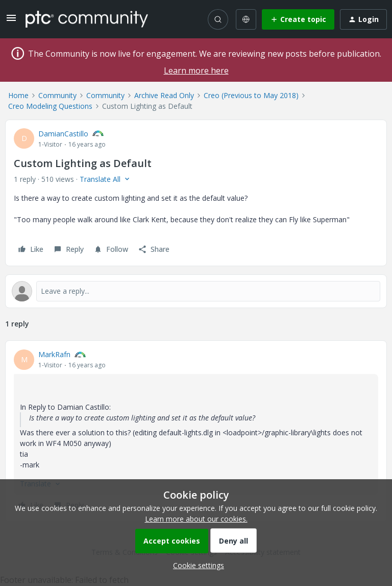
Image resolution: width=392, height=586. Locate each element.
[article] (196, 431)
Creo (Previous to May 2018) (251, 95)
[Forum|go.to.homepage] (87, 19)
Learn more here (196, 71)
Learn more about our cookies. (196, 519)
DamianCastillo (63, 134)
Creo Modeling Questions (50, 106)
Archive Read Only (164, 95)
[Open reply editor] (196, 291)
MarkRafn (54, 354)
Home (18, 95)
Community (57, 95)
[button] (11, 21)
